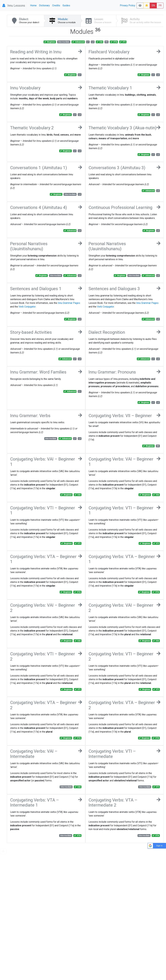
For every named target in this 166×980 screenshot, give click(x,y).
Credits (56, 5)
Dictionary (44, 5)
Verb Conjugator (27, 307)
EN (153, 5)
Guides (66, 5)
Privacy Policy (128, 5)
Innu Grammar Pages (69, 303)
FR (160, 5)
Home (33, 5)
